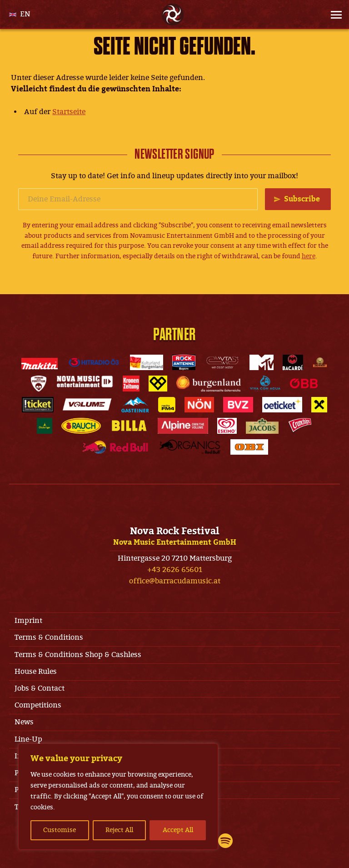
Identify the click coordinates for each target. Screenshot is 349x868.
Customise (60, 830)
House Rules (36, 672)
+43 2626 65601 (175, 570)
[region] (118, 797)
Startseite (69, 112)
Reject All (119, 830)
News (24, 722)
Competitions (38, 705)
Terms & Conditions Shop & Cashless (78, 655)
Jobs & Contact (40, 688)
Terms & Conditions (49, 637)
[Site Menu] (334, 15)
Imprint (28, 621)
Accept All (178, 830)
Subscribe (302, 199)
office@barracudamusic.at (175, 581)
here (309, 256)
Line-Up (28, 739)
